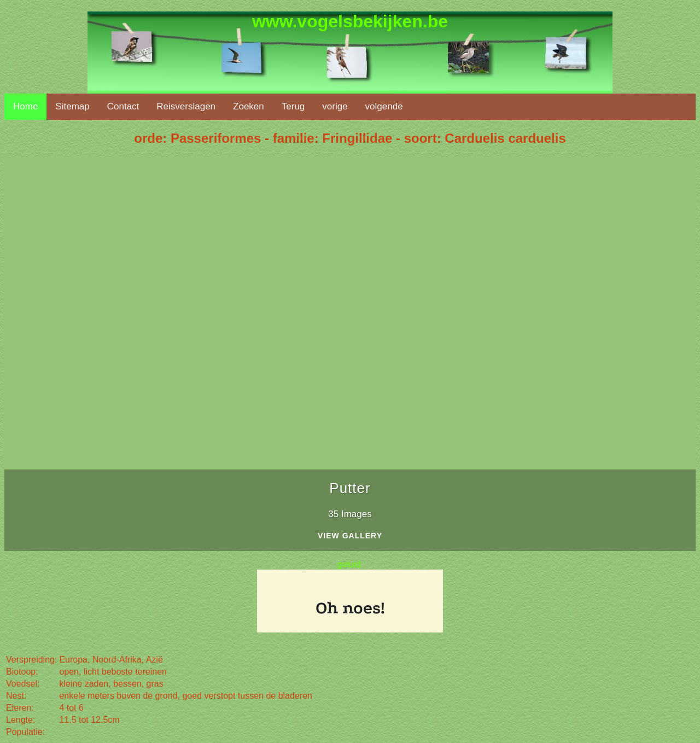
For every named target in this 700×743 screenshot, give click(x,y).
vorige (335, 106)
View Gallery (350, 536)
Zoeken (249, 106)
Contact (123, 106)
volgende (384, 106)
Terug (293, 106)
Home (25, 106)
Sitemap (72, 106)
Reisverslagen (186, 106)
